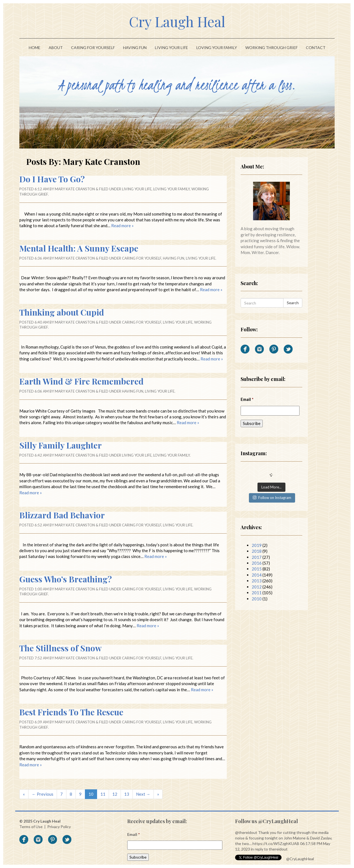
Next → (143, 794)
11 (103, 794)
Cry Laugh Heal (177, 21)
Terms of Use (31, 827)
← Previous (43, 794)
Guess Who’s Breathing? (66, 579)
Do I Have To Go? (52, 179)
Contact (316, 48)
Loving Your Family (217, 48)
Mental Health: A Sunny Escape (79, 248)
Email (247, 399)
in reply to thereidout (269, 849)
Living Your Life (171, 48)
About (56, 48)
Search (293, 303)
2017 (257, 557)
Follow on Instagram (272, 498)
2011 (257, 593)
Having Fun (135, 48)
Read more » (122, 226)
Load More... (271, 487)
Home (35, 48)
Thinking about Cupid (62, 312)
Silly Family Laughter (61, 445)
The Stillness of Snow (61, 648)
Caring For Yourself (93, 48)
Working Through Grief (271, 48)
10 (91, 794)
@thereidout (246, 832)
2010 (257, 599)
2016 (257, 563)
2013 (257, 581)
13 (127, 794)
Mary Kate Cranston (75, 189)
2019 (257, 545)
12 (115, 794)
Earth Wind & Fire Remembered (81, 381)
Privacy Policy (59, 827)
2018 (257, 551)
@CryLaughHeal (300, 859)
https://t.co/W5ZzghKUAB (276, 843)
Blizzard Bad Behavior (62, 515)
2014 (257, 575)
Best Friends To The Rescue (71, 712)
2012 (257, 587)
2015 (257, 569)
